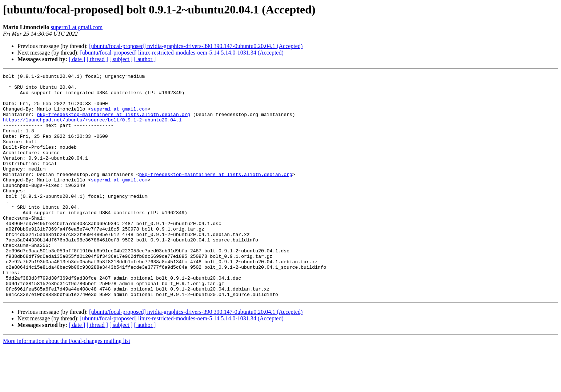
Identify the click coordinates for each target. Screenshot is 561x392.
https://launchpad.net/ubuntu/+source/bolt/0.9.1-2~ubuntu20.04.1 (92, 129)
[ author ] (145, 59)
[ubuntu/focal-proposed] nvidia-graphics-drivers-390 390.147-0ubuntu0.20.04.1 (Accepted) (196, 46)
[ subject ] (121, 59)
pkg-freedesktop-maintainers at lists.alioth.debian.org (114, 123)
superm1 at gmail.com (77, 27)
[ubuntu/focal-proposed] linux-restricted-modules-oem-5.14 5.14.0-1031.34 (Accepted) (182, 53)
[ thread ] (97, 59)
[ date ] (77, 59)
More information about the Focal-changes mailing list (67, 386)
